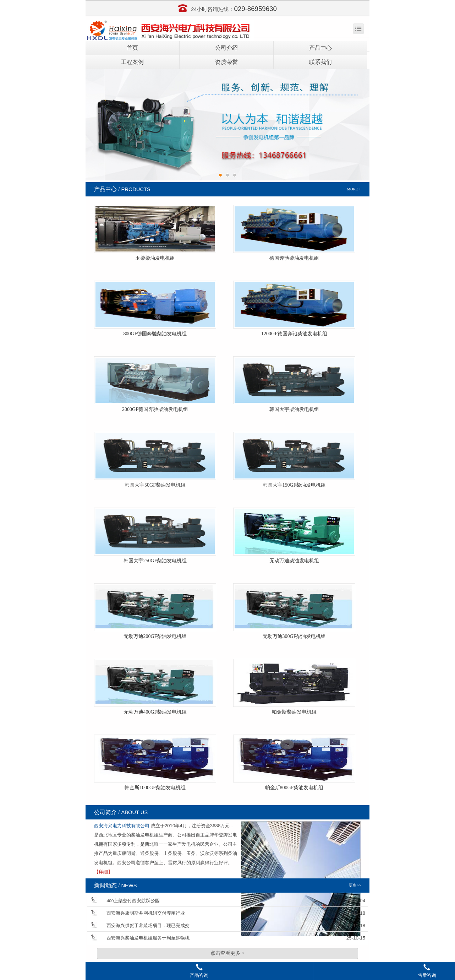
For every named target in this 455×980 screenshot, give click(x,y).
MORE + (354, 189)
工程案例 (132, 62)
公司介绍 (226, 48)
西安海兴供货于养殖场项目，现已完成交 (148, 925)
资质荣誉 (226, 62)
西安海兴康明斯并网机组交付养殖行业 (146, 913)
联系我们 (320, 62)
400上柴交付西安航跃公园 (133, 901)
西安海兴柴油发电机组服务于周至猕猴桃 (148, 938)
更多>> (355, 885)
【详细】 (103, 872)
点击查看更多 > (227, 953)
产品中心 (320, 48)
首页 (132, 48)
